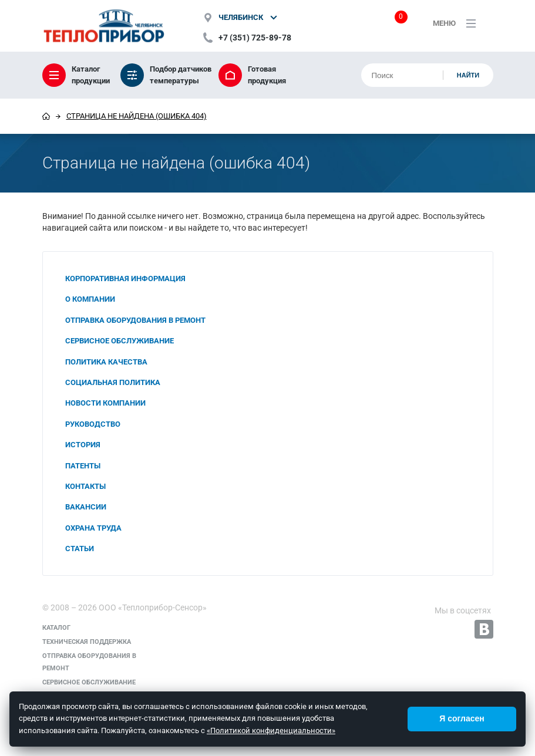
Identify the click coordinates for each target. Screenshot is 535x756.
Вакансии (86, 507)
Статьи (80, 549)
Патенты (83, 466)
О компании (90, 299)
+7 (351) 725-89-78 (255, 38)
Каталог (56, 628)
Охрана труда (93, 528)
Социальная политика (113, 382)
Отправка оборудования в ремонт (135, 320)
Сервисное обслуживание (120, 341)
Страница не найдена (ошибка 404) (137, 116)
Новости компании (105, 403)
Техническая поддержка (87, 642)
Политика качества (106, 362)
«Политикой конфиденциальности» (271, 730)
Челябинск (241, 17)
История (83, 445)
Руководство (93, 424)
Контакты (85, 486)
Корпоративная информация (125, 279)
